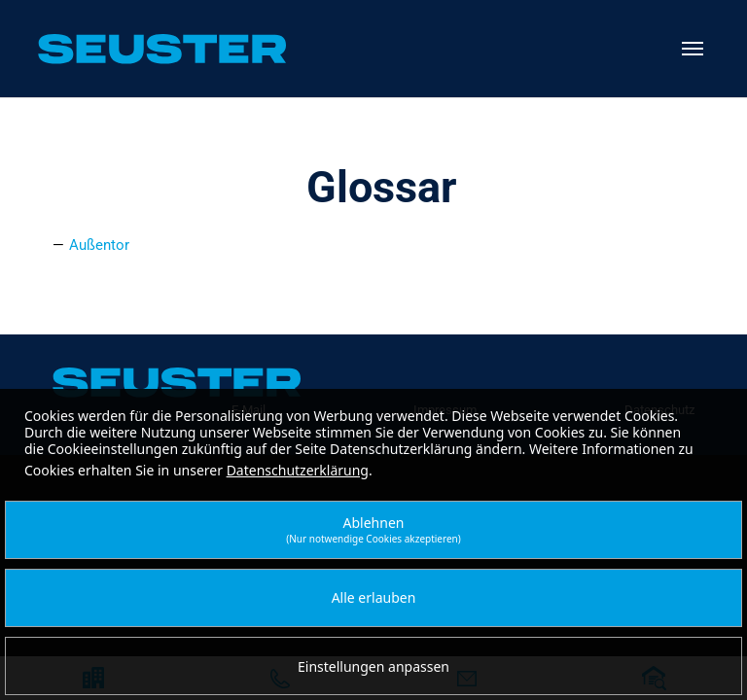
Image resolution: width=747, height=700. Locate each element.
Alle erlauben (374, 597)
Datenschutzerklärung (298, 470)
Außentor (99, 245)
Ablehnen (373, 529)
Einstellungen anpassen (373, 666)
